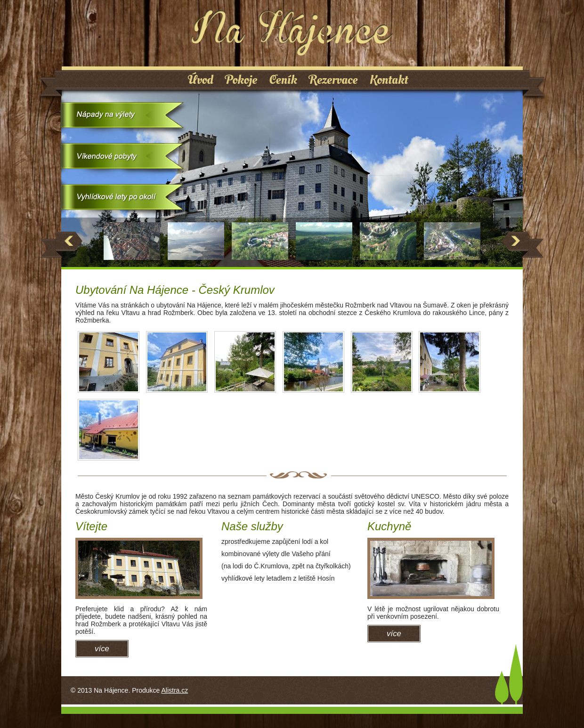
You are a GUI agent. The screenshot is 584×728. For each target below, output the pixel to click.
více (102, 649)
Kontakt (389, 80)
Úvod (201, 80)
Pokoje (241, 80)
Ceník (283, 80)
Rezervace (333, 80)
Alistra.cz (174, 690)
